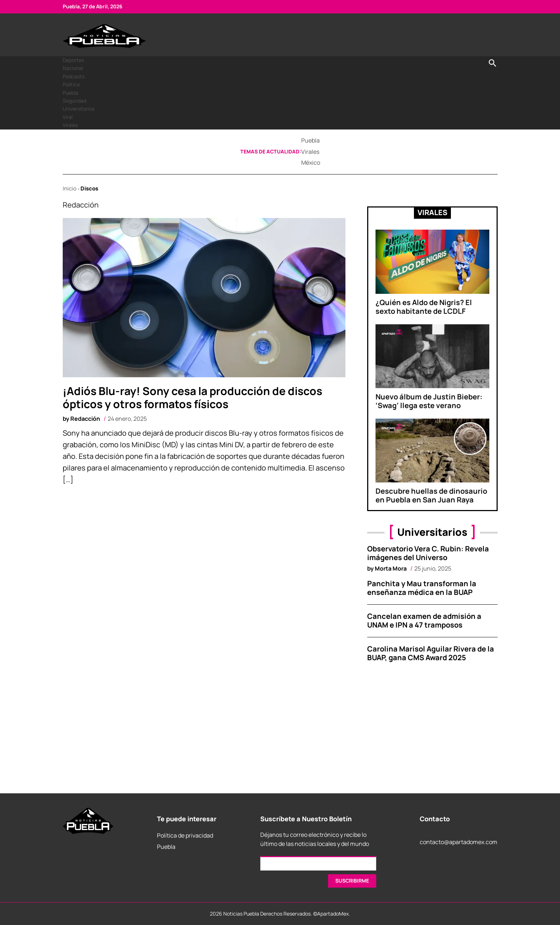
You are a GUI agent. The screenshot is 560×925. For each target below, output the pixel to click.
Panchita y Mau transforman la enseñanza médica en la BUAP (422, 588)
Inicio (70, 188)
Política (71, 84)
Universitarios (79, 109)
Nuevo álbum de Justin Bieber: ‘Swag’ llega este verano (429, 401)
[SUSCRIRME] (352, 881)
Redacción (85, 419)
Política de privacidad (185, 835)
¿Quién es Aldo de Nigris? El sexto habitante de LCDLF (424, 307)
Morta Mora (391, 568)
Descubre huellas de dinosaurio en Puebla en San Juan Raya (431, 495)
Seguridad (74, 101)
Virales (70, 125)
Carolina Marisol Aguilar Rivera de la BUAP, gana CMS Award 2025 (431, 653)
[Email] (318, 863)
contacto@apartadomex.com (459, 842)
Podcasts (74, 76)
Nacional (73, 68)
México (311, 163)
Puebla (70, 93)
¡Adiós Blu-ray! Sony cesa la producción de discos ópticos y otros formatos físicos (192, 397)
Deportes (73, 60)
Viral (68, 117)
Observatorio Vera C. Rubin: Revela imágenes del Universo (428, 553)
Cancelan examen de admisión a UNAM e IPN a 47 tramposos (424, 620)
